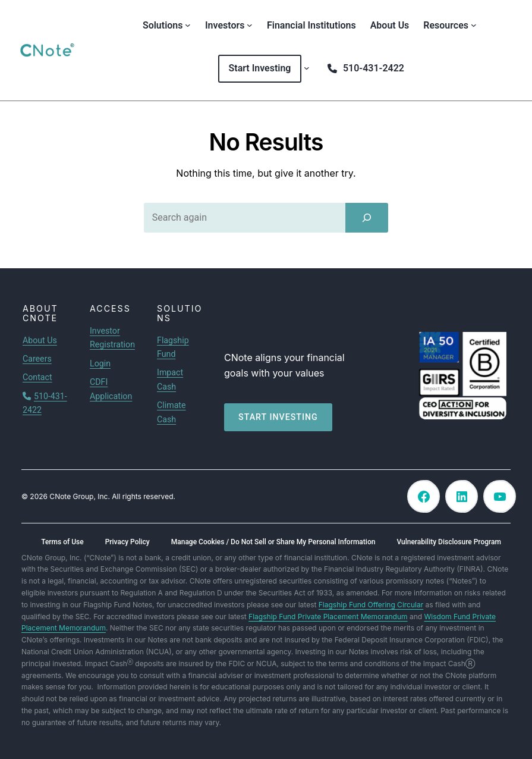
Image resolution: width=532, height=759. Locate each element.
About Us (40, 340)
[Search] (367, 218)
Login (100, 363)
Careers (37, 359)
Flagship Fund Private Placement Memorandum (328, 617)
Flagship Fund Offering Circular (371, 605)
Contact (37, 377)
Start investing (278, 417)
